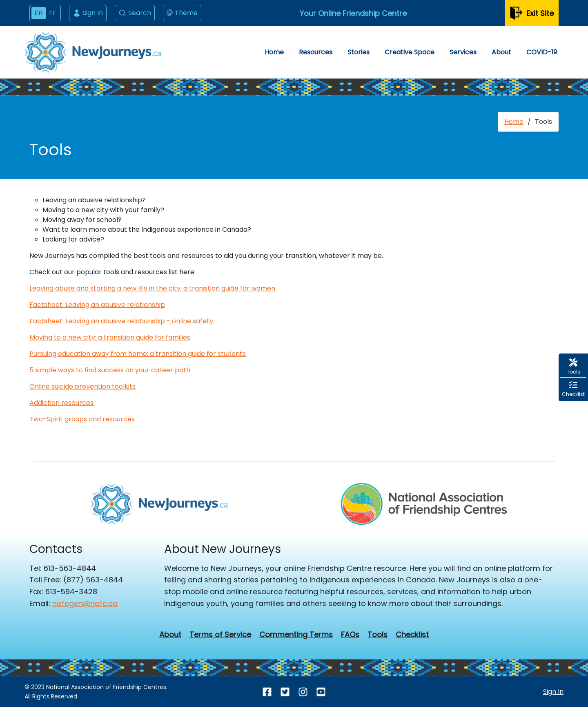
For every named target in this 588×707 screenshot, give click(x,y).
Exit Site (532, 13)
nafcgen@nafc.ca (85, 603)
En (39, 13)
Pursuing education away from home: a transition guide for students (138, 354)
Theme (182, 13)
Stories (359, 52)
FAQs (350, 635)
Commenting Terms (296, 635)
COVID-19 (542, 52)
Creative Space (410, 52)
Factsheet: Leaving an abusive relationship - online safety (121, 321)
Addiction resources (61, 403)
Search (135, 13)
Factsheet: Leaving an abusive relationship (97, 305)
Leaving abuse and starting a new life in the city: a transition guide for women (152, 288)
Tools (378, 635)
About (501, 52)
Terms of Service (220, 635)
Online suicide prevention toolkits (82, 386)
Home (274, 52)
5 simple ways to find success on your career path (110, 370)
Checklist (412, 635)
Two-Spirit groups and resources (82, 419)
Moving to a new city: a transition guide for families (110, 337)
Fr (52, 13)
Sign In (88, 13)
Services (463, 52)
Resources (316, 52)
